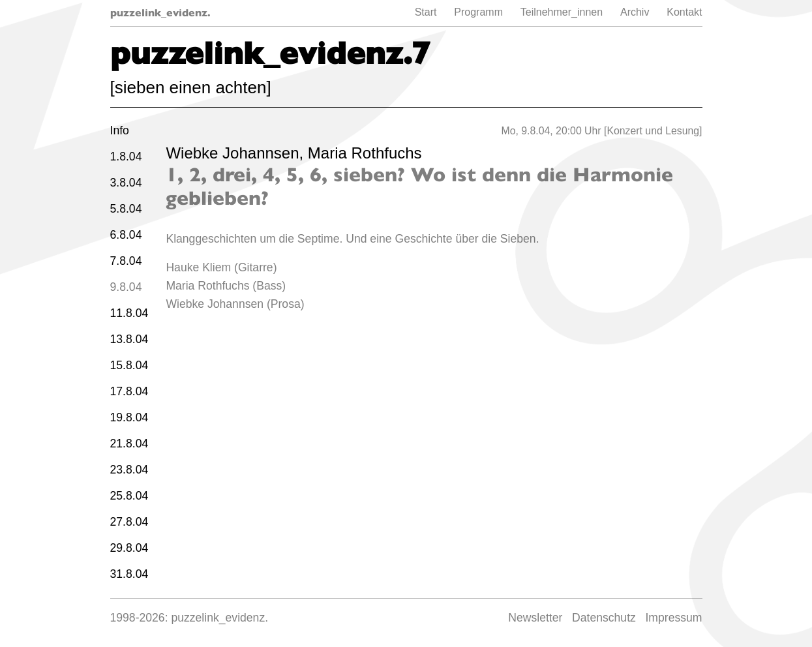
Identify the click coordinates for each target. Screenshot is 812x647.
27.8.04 (129, 522)
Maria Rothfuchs (365, 153)
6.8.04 (126, 235)
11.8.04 (129, 313)
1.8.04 (126, 157)
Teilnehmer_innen (562, 12)
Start (426, 12)
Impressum (673, 618)
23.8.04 (129, 470)
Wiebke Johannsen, (236, 153)
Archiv (635, 12)
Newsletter (535, 618)
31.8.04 (129, 574)
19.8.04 (129, 417)
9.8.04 (126, 287)
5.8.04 (126, 209)
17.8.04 (129, 391)
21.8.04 (129, 444)
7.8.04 (126, 261)
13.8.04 (129, 339)
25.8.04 (129, 496)
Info (120, 130)
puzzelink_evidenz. (160, 13)
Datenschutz (604, 618)
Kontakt (684, 12)
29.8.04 (129, 548)
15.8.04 (129, 365)
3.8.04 (126, 183)
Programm (478, 12)
